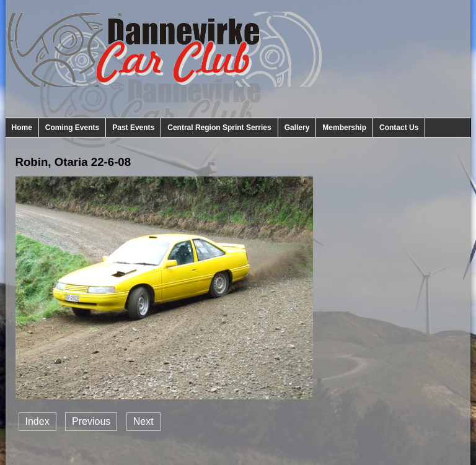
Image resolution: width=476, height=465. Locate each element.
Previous (91, 421)
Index (37, 421)
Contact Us (399, 128)
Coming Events (72, 128)
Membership (344, 128)
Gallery (297, 128)
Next (143, 421)
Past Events (133, 128)
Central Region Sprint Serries (219, 128)
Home (22, 128)
